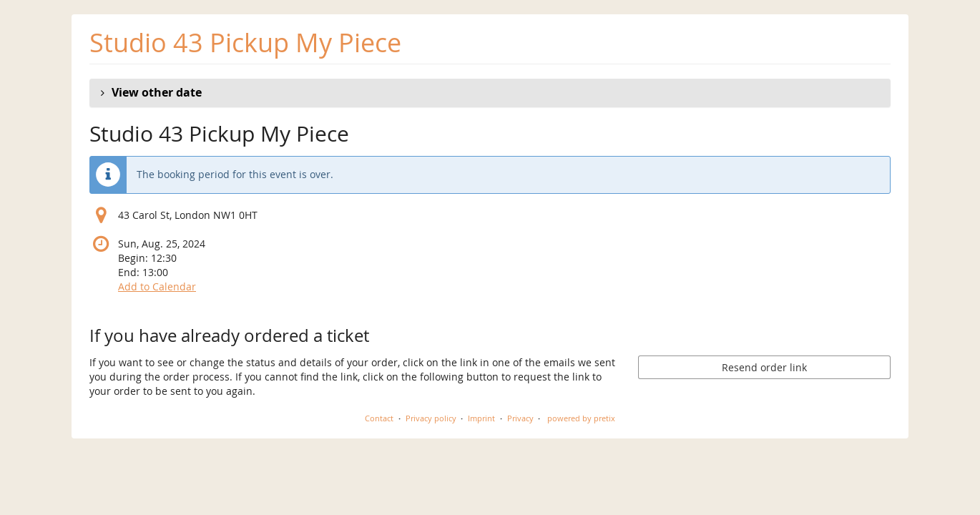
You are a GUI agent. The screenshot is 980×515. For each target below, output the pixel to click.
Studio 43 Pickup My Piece (245, 43)
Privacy (520, 418)
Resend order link (764, 367)
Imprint (481, 418)
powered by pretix (581, 418)
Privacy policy (431, 418)
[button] (490, 93)
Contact (379, 418)
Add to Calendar (157, 286)
